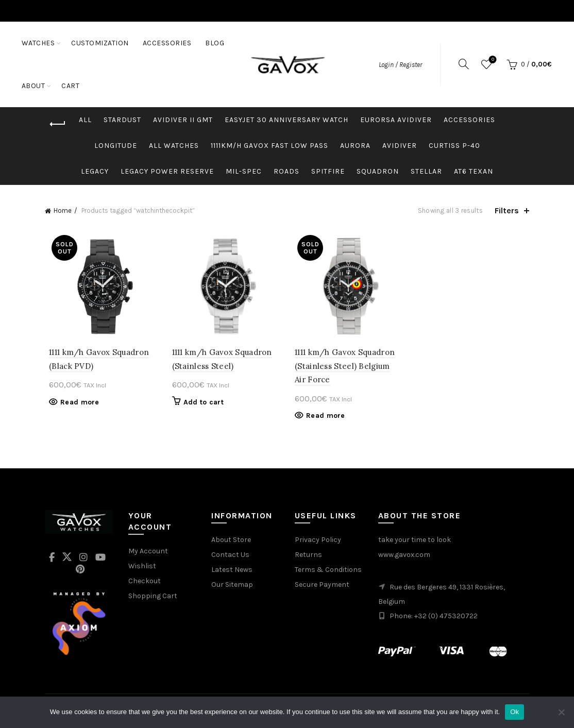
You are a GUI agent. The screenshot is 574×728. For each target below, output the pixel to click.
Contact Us (230, 557)
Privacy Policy (318, 542)
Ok (514, 712)
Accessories (469, 120)
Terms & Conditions (328, 572)
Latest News (232, 572)
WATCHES (38, 43)
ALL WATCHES (174, 146)
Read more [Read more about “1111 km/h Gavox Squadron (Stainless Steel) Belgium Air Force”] (326, 418)
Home (63, 210)
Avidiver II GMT (183, 120)
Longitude (116, 146)
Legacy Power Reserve (167, 171)
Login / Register (400, 65)
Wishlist (492, 60)
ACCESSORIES (167, 43)
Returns (308, 557)
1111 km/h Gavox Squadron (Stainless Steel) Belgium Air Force (349, 368)
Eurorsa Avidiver (396, 120)
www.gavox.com (404, 557)
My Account (148, 553)
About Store (231, 542)
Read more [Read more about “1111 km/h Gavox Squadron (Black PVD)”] (76, 404)
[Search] (464, 64)
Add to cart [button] (201, 404)
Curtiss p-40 (454, 146)
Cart (103, 86)
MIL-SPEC (244, 171)
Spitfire (328, 171)
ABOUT (66, 86)
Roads (286, 171)
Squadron (378, 171)
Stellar (426, 171)
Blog (31, 86)
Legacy (95, 171)
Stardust (122, 120)
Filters (507, 210)
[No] (561, 712)
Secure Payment (322, 587)
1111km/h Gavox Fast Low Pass (269, 146)
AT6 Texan (474, 171)
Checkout (145, 583)
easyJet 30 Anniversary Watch (286, 120)
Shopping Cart (153, 598)
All (85, 120)
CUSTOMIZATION (100, 43)
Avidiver (400, 146)
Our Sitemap (232, 587)
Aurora (355, 146)
